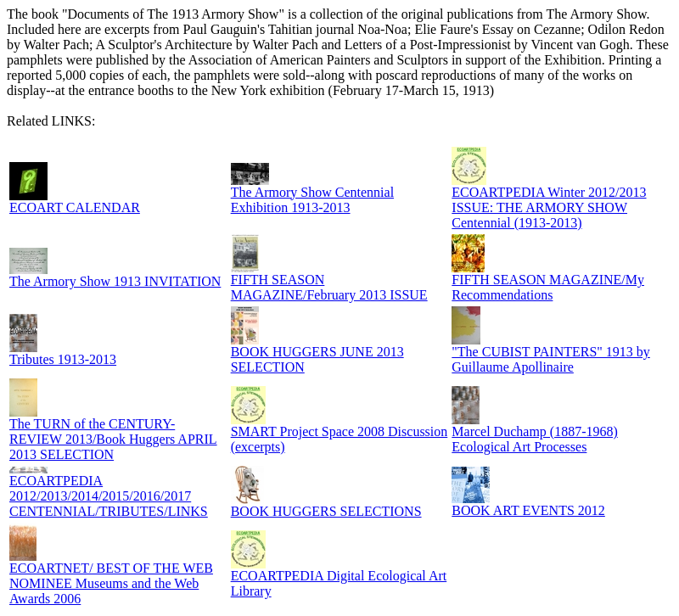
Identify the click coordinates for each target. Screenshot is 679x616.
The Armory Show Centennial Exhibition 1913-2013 (312, 200)
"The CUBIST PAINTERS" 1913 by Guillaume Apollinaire (551, 359)
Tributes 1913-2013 (63, 359)
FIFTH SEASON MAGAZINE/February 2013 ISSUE (329, 287)
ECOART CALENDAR (75, 207)
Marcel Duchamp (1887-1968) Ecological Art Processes (535, 439)
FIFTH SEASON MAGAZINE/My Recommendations (548, 287)
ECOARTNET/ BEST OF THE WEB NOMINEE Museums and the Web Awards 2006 (111, 583)
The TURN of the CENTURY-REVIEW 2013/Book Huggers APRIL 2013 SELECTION (113, 439)
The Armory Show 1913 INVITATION (115, 281)
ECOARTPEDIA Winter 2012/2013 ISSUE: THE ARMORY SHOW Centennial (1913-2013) (549, 207)
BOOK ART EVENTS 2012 (528, 510)
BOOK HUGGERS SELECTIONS (326, 511)
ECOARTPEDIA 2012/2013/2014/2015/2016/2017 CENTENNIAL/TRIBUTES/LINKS (109, 496)
